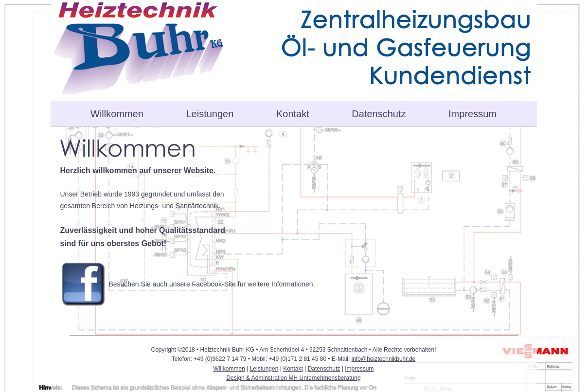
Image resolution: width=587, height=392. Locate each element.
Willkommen (117, 114)
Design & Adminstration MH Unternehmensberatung (293, 378)
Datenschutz (379, 114)
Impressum (472, 114)
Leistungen (210, 114)
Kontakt (293, 114)
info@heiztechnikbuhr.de (384, 359)
